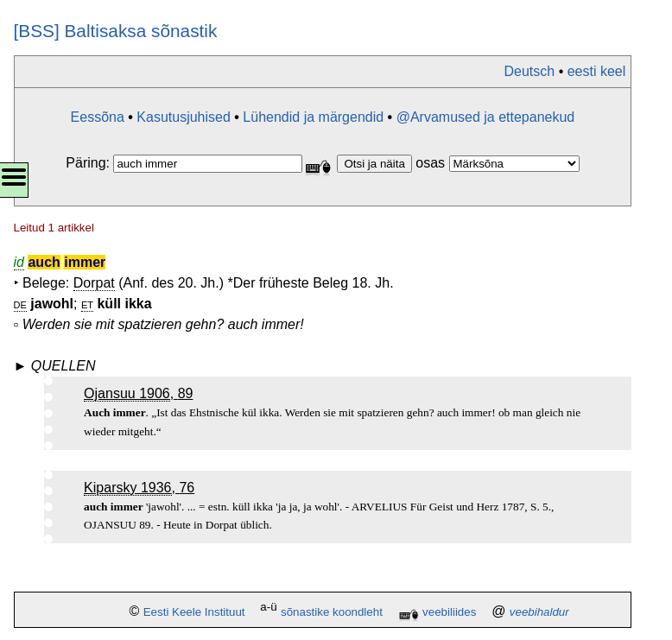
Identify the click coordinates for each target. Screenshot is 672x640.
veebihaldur (539, 612)
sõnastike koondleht (332, 612)
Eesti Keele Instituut (194, 612)
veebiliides (449, 612)
